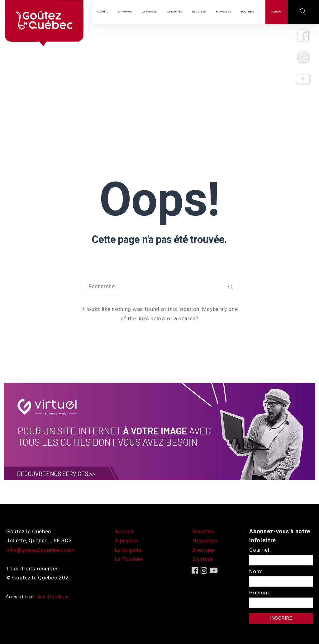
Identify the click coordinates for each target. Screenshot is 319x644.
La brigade (128, 550)
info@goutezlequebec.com (40, 550)
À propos (126, 540)
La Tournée (129, 559)
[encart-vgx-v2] (159, 431)
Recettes (204, 531)
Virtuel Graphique (53, 597)
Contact (203, 559)
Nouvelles (205, 540)
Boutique (204, 550)
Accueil (124, 531)
